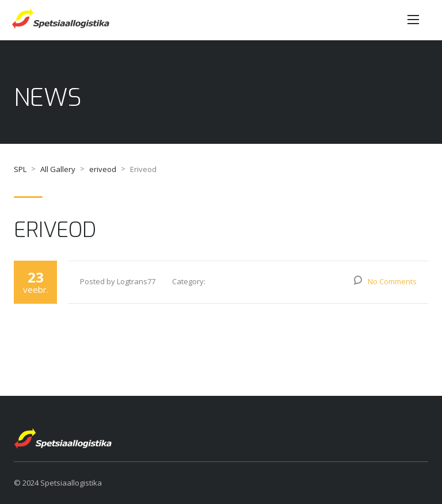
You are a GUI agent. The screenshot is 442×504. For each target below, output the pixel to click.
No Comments (392, 281)
